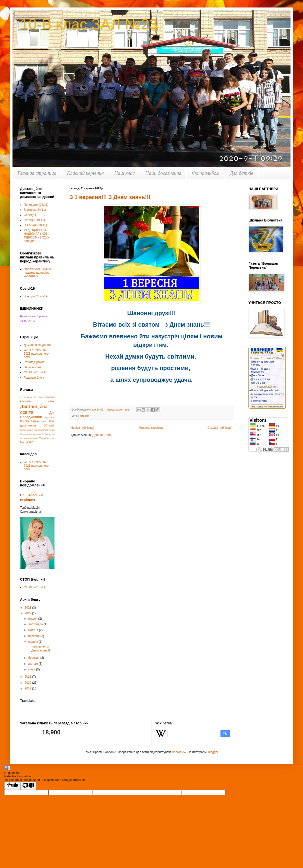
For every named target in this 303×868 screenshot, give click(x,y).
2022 (28, 613)
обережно (25, 430)
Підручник (49, 430)
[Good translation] (12, 786)
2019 (28, 688)
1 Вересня (26, 397)
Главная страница (37, 173)
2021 (28, 677)
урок (52, 438)
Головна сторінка (151, 428)
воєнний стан (37, 401)
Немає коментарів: (119, 410)
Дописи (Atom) (102, 435)
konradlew (179, 752)
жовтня (34, 630)
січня (32, 669)
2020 (28, 683)
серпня (33, 642)
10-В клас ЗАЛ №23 (89, 24)
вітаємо (84, 416)
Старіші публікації (220, 428)
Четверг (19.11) (34, 220)
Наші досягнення (163, 173)
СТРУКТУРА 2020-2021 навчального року (36, 353)
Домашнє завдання (37, 345)
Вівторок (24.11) (35, 210)
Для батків (241, 173)
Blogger (213, 752)
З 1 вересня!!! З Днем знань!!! (110, 197)
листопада (36, 624)
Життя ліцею (29, 421)
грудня (33, 619)
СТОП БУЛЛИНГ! (35, 372)
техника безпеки (29, 438)
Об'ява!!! (49, 426)
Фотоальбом (205, 173)
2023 (28, 608)
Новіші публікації (82, 428)
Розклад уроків (34, 362)
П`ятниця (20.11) (35, 225)
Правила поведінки (31, 434)
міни (43, 421)
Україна (44, 438)
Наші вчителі (33, 367)
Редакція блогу (34, 378)
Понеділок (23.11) (36, 205)
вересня (34, 636)
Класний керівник (85, 173)
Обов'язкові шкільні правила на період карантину (37, 273)
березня (34, 658)
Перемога (37, 430)
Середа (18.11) (34, 215)
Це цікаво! (27, 442)
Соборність (48, 434)
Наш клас (124, 173)
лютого (33, 664)
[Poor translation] (28, 786)
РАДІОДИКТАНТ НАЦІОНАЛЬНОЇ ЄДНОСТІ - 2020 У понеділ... (36, 236)
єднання (50, 417)
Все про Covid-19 (36, 296)
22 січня (39, 397)
